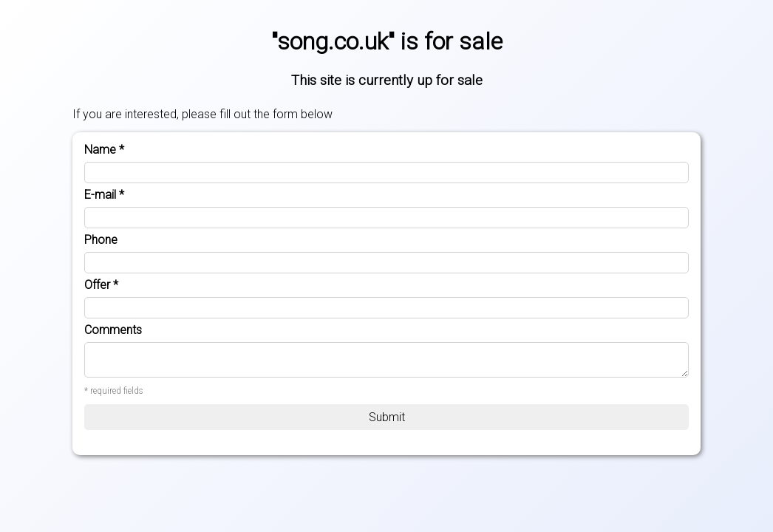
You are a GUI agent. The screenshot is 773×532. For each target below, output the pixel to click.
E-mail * (104, 195)
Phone (101, 240)
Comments (113, 330)
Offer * (101, 285)
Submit (387, 417)
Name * (104, 150)
